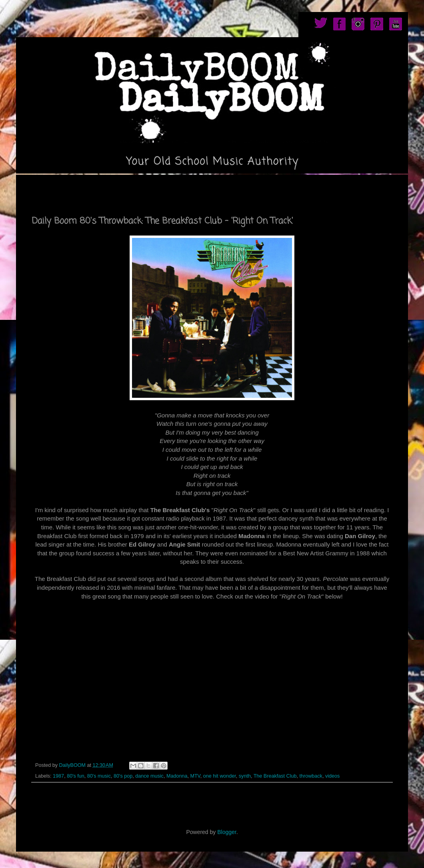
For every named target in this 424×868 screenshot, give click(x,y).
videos (332, 776)
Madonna (177, 776)
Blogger (227, 832)
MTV (195, 776)
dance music (149, 776)
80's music (99, 776)
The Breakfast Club (275, 776)
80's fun (76, 776)
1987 (58, 776)
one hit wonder (220, 776)
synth (245, 776)
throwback (311, 776)
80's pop (123, 776)
